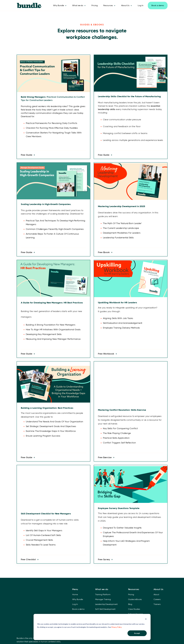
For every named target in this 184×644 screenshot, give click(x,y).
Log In (140, 5)
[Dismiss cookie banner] (146, 619)
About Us (125, 5)
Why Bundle (59, 5)
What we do (78, 5)
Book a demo (158, 5)
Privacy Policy (117, 627)
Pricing (95, 5)
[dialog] (92, 627)
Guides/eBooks (135, 594)
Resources (108, 5)
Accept (137, 633)
